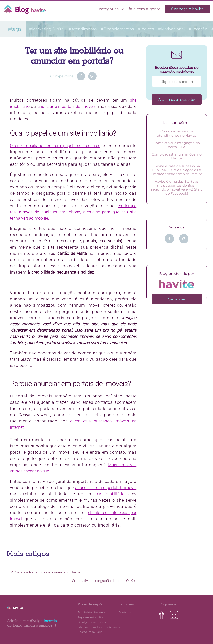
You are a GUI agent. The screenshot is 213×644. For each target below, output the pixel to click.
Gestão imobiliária (90, 632)
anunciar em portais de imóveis (67, 106)
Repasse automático (91, 617)
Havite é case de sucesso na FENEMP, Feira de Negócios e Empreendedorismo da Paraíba (177, 170)
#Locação (198, 29)
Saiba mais (177, 299)
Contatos (125, 612)
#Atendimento (83, 29)
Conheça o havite (188, 9)
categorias (112, 9)
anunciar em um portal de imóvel (106, 488)
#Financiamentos (117, 29)
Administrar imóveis (91, 612)
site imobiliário (110, 494)
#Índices (146, 29)
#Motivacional (171, 29)
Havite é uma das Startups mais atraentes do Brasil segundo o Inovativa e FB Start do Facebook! (177, 187)
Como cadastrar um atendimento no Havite (46, 572)
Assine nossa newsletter (177, 100)
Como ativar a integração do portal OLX (104, 581)
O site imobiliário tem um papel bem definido (55, 146)
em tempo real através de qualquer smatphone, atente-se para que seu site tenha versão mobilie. (73, 212)
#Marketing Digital (47, 29)
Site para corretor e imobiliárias (99, 627)
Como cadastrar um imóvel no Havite (177, 156)
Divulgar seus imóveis (92, 622)
